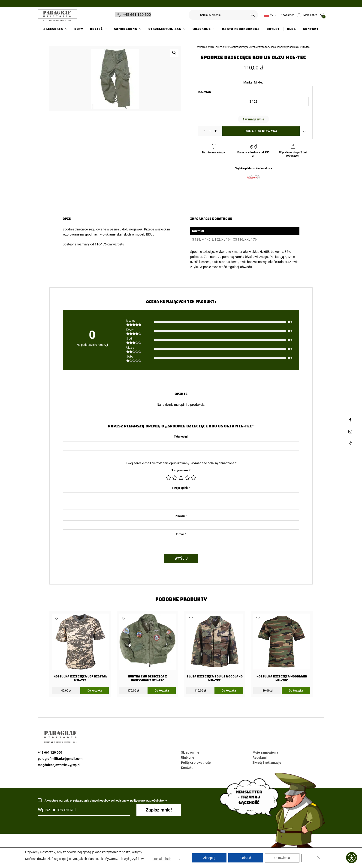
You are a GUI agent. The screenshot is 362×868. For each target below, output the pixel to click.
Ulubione (188, 758)
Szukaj (253, 15)
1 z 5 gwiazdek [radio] (169, 478)
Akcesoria (53, 29)
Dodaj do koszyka (261, 131)
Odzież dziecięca (240, 47)
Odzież (96, 29)
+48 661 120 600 (137, 15)
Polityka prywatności (196, 763)
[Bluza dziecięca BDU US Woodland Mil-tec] (215, 649)
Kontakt (311, 29)
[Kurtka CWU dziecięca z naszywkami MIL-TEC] (147, 649)
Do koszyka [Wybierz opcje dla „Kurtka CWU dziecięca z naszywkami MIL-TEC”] (162, 691)
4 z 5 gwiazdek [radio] (187, 478)
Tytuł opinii (181, 437)
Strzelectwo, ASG (165, 29)
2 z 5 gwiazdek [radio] (175, 478)
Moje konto (310, 15)
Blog (291, 29)
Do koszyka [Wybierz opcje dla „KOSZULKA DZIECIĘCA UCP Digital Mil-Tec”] (95, 691)
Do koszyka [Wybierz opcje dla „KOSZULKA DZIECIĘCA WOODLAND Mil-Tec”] (296, 691)
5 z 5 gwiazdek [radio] (193, 478)
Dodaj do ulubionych (304, 131)
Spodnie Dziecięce (259, 47)
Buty (79, 29)
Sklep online (223, 47)
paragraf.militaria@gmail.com (60, 759)
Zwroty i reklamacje (267, 763)
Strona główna (206, 47)
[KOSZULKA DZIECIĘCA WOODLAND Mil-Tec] (282, 649)
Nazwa (181, 516)
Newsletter (287, 15)
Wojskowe (202, 29)
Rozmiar (204, 92)
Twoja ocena (181, 470)
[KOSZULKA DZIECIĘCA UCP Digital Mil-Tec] (80, 649)
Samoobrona (126, 29)
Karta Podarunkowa (241, 29)
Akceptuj (209, 858)
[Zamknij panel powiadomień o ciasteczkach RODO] (319, 858)
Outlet (273, 29)
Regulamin (261, 758)
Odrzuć (246, 858)
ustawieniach (162, 859)
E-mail (181, 534)
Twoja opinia (181, 488)
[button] (174, 53)
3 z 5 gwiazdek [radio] (181, 478)
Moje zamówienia (265, 752)
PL (268, 15)
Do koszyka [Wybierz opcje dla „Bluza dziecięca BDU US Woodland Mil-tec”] (229, 691)
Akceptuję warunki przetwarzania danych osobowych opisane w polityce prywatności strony (102, 800)
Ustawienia (282, 858)
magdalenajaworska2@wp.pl (59, 765)
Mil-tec (259, 82)
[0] (321, 15)
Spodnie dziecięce (75, 229)
